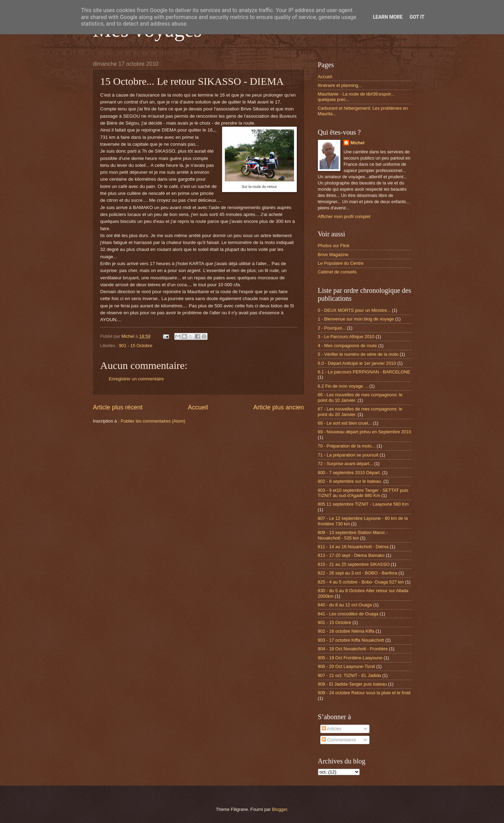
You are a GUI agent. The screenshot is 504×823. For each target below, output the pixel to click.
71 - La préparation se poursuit (348, 455)
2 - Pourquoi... (332, 328)
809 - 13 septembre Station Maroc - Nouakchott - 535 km (353, 535)
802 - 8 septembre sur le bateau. (350, 481)
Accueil (198, 407)
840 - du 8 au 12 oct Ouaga (345, 605)
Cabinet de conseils (337, 272)
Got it (417, 17)
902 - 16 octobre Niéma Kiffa (346, 631)
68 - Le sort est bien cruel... (345, 423)
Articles (332, 729)
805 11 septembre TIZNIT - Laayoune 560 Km (363, 504)
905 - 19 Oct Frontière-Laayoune (350, 658)
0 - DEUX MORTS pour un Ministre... (354, 310)
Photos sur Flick (334, 246)
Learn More (388, 17)
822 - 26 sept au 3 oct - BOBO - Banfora (358, 573)
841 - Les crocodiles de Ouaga (348, 614)
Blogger (280, 809)
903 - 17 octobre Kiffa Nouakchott (351, 640)
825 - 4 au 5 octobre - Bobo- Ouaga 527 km (361, 582)
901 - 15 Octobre (136, 346)
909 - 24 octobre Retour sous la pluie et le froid (364, 693)
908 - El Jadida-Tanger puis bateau (352, 684)
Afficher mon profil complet (344, 216)
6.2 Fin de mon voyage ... (343, 386)
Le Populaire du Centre (341, 263)
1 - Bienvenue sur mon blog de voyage (356, 319)
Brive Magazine (333, 255)
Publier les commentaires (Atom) (153, 421)
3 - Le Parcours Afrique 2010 (346, 337)
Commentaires (339, 740)
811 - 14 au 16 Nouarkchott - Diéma (353, 547)
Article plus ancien (278, 407)
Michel (357, 143)
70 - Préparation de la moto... (347, 446)
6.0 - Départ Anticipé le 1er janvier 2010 (357, 363)
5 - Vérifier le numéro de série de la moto (358, 354)
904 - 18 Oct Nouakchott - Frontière (353, 649)
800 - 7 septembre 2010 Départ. (350, 473)
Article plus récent (118, 407)
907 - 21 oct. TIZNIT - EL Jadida (350, 675)
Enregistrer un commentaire (136, 379)
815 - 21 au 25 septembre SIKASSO (354, 564)
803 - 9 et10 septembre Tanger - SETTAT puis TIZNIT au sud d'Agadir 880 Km (363, 493)
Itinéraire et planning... (340, 85)
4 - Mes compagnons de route (347, 346)
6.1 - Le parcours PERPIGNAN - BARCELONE (364, 372)
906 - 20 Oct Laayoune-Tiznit (347, 666)
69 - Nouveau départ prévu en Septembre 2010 (365, 432)
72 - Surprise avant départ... (346, 464)
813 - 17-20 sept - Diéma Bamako (351, 555)
